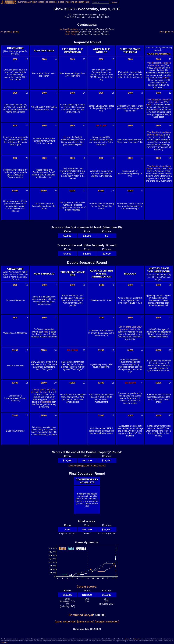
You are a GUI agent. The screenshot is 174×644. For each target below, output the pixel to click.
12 (170, 93)
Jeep (169, 169)
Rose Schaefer (72, 32)
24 (84, 93)
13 (113, 59)
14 (113, 93)
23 (84, 59)
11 (170, 59)
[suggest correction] (107, 622)
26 (84, 158)
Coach (157, 68)
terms (127, 639)
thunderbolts (45, 402)
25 (84, 126)
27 (84, 191)
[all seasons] (51, 2)
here (78, 76)
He (65, 137)
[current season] (25, 2)
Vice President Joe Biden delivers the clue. (159, 64)
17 (113, 191)
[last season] (39, 2)
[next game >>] (166, 32)
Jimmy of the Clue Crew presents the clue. (130, 328)
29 (170, 158)
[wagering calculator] (75, 2)
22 (27, 191)
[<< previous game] (10, 32)
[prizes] (61, 2)
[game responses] (66, 622)
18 (27, 59)
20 (27, 126)
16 (113, 158)
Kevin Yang (70, 34)
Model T (150, 105)
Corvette (165, 78)
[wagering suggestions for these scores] (87, 466)
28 (170, 126)
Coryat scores (87, 587)
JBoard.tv (4, 642)
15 (113, 126)
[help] (88, 2)
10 (55, 191)
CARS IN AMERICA (159, 54)
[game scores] (86, 622)
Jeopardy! (137, 639)
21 (27, 158)
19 (27, 93)
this (157, 110)
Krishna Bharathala (69, 29)
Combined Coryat (81, 615)
